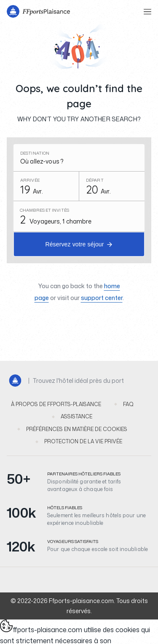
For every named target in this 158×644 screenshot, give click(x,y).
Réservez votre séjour (74, 244)
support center (102, 298)
